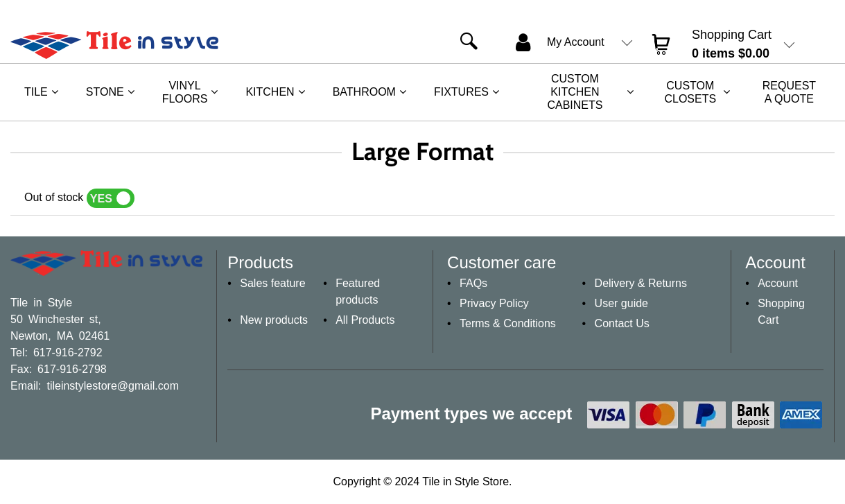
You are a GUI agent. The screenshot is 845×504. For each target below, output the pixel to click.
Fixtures (461, 92)
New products (274, 320)
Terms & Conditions (508, 323)
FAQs (473, 283)
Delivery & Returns (641, 283)
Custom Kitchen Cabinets (575, 92)
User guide (621, 303)
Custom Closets (690, 92)
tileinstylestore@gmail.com (113, 385)
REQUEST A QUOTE (789, 92)
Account (778, 283)
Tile (36, 92)
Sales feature (272, 283)
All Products (365, 320)
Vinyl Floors (185, 92)
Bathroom (364, 92)
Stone (105, 92)
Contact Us (622, 323)
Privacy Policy (494, 303)
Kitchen (270, 92)
